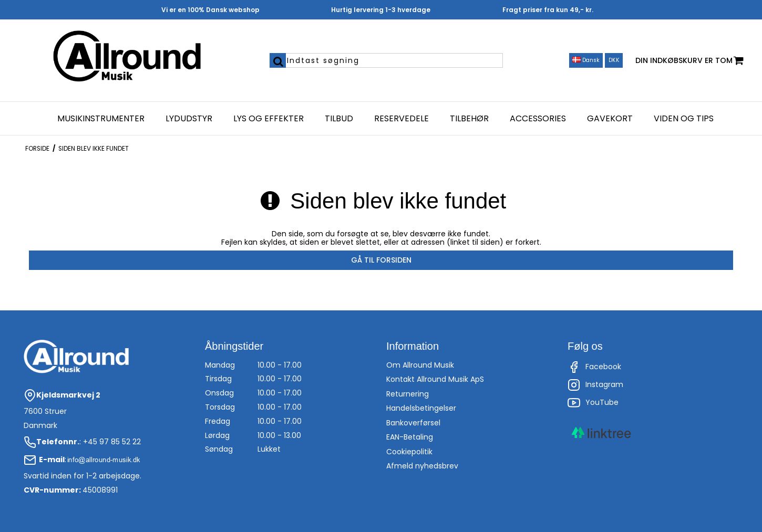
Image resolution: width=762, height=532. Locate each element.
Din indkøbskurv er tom (689, 61)
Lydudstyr (189, 119)
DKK (614, 60)
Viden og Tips (684, 119)
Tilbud (339, 119)
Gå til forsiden (381, 260)
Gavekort (610, 119)
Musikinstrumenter (101, 119)
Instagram (595, 385)
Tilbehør (469, 119)
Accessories (538, 119)
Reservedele (401, 119)
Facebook (594, 367)
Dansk (586, 60)
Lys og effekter (269, 119)
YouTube (593, 403)
